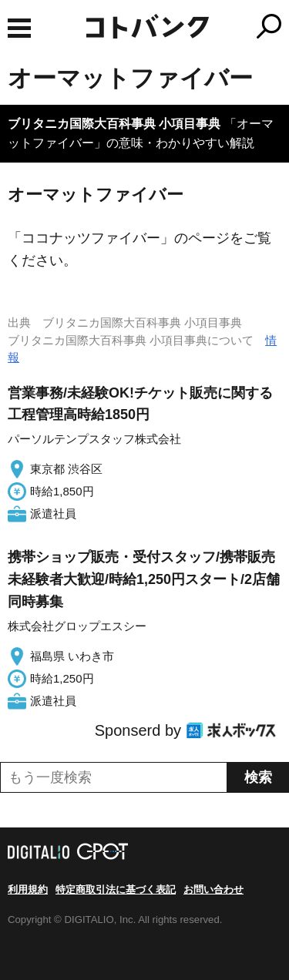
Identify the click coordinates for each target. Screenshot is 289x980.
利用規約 (28, 889)
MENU (19, 28)
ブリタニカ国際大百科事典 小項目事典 (114, 124)
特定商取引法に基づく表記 (116, 889)
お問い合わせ (213, 889)
